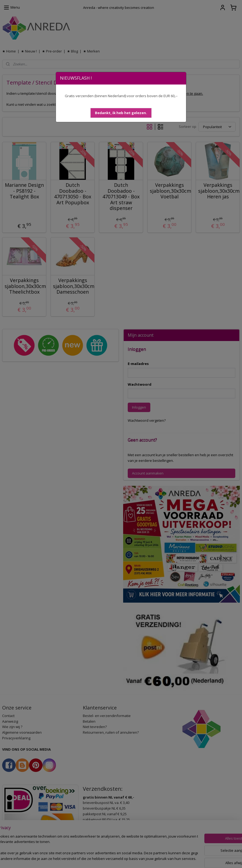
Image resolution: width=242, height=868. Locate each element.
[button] (121, 113)
